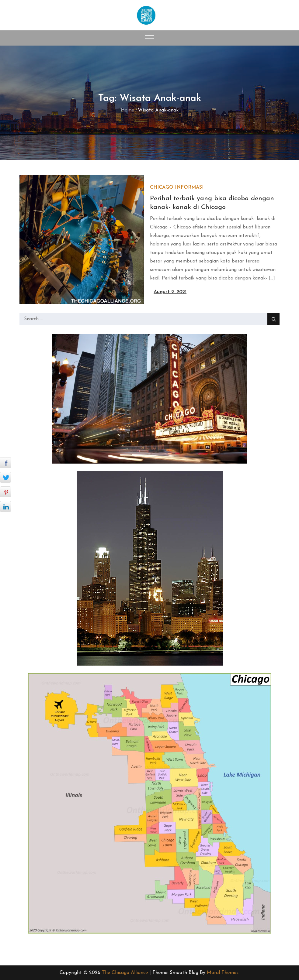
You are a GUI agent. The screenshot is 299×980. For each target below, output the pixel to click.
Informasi (189, 187)
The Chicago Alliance (125, 973)
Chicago (162, 187)
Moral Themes (223, 973)
